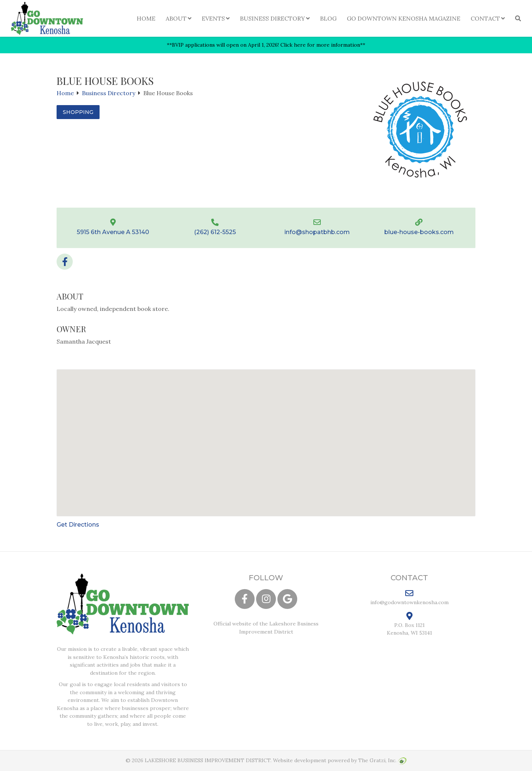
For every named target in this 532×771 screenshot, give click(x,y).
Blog (328, 18)
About (176, 18)
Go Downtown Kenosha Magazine (404, 18)
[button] (266, 436)
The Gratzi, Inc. (382, 760)
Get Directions (78, 525)
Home (146, 18)
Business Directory (272, 18)
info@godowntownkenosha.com (409, 597)
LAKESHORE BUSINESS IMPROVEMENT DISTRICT (208, 760)
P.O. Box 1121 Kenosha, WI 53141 (409, 624)
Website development (300, 760)
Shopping (78, 112)
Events (213, 18)
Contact (485, 18)
